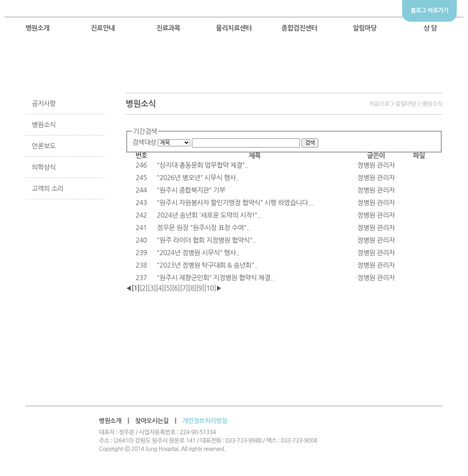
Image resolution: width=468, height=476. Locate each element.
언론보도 (44, 146)
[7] (184, 288)
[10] (210, 288)
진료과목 (169, 28)
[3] (152, 288)
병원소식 (44, 125)
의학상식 (44, 167)
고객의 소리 (48, 188)
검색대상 (144, 142)
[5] (168, 288)
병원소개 (38, 28)
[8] (192, 288)
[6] (176, 288)
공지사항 (44, 103)
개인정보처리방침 (205, 421)
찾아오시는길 (152, 421)
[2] (144, 288)
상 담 (430, 28)
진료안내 (103, 28)
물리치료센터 (234, 28)
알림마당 (365, 28)
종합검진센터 (299, 28)
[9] (200, 288)
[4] (160, 288)
